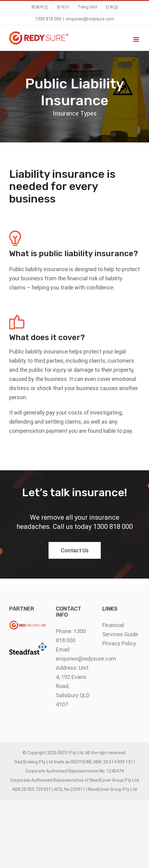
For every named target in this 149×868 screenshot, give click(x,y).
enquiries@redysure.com (90, 19)
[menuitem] (40, 7)
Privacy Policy (119, 643)
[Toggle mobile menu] (137, 39)
